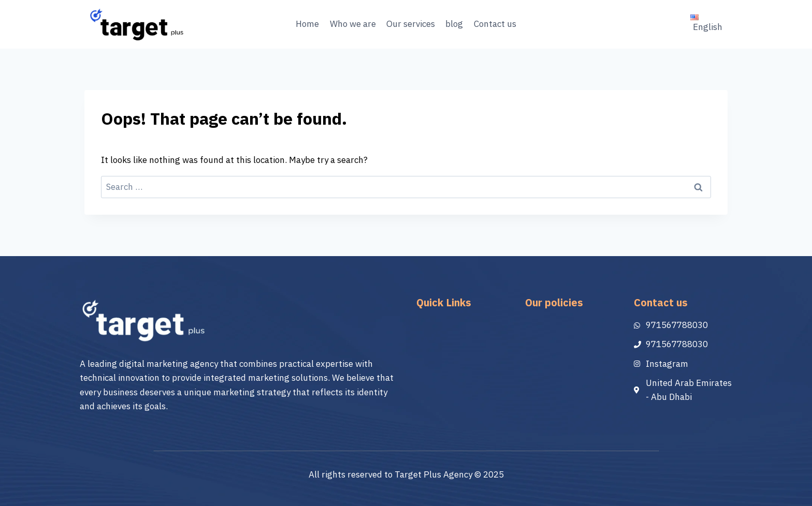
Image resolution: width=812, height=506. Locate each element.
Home (307, 24)
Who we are (353, 24)
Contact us (495, 24)
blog (454, 24)
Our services (411, 24)
